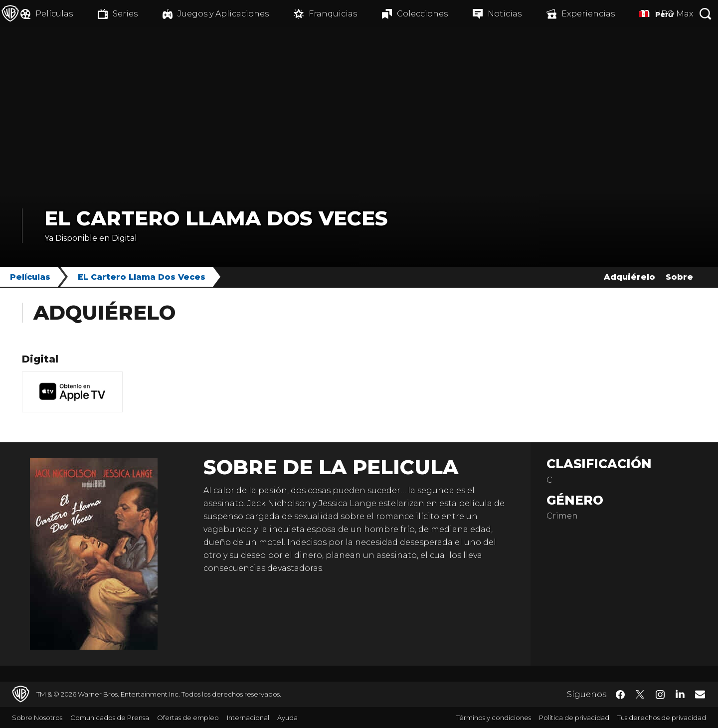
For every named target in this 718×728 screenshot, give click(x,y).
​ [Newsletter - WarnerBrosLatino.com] (700, 694)
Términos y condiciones (494, 718)
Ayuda (287, 718)
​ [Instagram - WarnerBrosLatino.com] (660, 695)
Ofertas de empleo (188, 718)
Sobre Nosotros (37, 718)
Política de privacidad (574, 718)
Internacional (248, 718)
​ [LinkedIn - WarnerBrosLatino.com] (680, 694)
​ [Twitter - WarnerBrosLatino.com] (640, 695)
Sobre (679, 277)
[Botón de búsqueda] (706, 14)
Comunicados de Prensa (110, 718)
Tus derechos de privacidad (662, 718)
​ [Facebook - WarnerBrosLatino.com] (620, 695)
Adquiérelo (629, 277)
